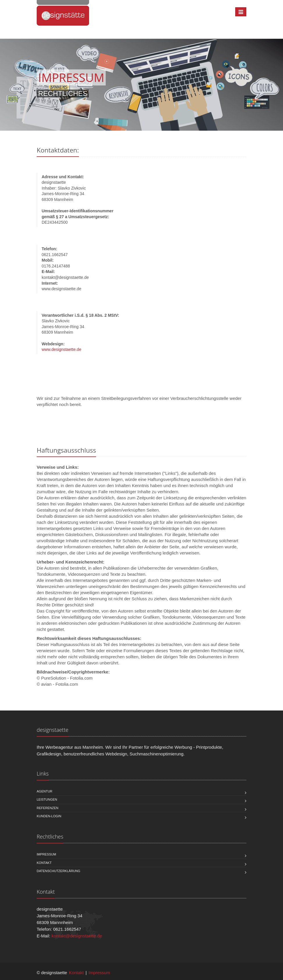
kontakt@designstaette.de (77, 936)
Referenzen (48, 808)
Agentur (45, 791)
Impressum (46, 854)
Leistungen (47, 799)
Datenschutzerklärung (59, 871)
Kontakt (44, 863)
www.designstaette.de (61, 349)
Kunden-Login (49, 816)
